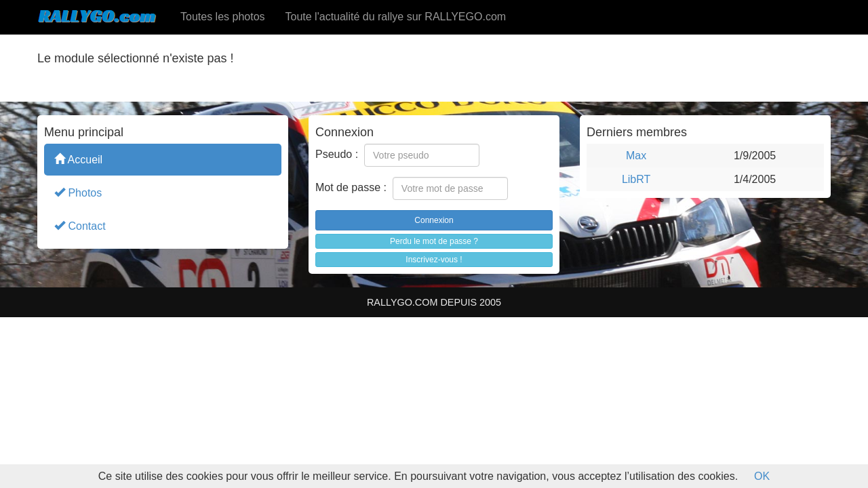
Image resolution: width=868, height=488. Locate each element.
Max (636, 156)
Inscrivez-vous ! (434, 260)
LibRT (636, 179)
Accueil (78, 159)
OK (762, 476)
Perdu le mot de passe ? (434, 241)
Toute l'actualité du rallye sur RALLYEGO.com (396, 17)
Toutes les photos (223, 17)
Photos (78, 192)
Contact (80, 225)
